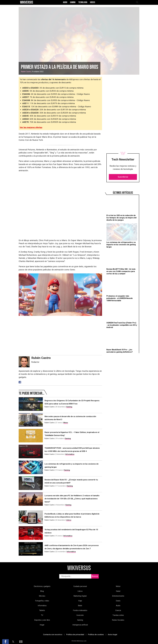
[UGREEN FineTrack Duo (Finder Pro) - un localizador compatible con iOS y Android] (122, 316)
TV (42, 615)
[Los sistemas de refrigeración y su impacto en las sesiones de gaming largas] (122, 236)
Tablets (42, 610)
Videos (93, 2)
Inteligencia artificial (80, 625)
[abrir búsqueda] (137, 2)
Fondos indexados (80, 610)
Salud (118, 591)
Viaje (80, 601)
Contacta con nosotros (53, 635)
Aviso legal (112, 635)
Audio (65, 2)
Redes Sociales (118, 620)
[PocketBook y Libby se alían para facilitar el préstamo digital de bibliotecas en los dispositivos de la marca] (31, 517)
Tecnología (83, 2)
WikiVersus (79, 568)
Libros (69, 520)
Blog (42, 591)
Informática (70, 454)
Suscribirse (123, 177)
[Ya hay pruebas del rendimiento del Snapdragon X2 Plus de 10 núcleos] (31, 533)
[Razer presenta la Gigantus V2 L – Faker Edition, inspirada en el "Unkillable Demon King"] (31, 436)
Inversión (80, 615)
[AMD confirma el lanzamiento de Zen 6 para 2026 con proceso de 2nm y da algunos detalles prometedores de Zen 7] (31, 549)
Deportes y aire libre (42, 620)
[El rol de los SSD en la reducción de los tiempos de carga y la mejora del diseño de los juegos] (122, 209)
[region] (123, 97)
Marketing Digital (80, 596)
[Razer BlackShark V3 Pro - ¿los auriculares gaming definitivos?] (122, 342)
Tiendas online (118, 615)
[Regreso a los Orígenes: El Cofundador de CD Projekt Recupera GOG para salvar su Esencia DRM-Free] (31, 404)
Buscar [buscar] (95, 576)
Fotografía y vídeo (42, 601)
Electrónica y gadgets (42, 586)
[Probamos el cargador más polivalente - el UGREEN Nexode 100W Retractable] (122, 289)
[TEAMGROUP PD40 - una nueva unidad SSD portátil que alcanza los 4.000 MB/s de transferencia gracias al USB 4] (31, 451)
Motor (66, 423)
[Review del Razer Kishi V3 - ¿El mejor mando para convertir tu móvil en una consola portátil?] (31, 483)
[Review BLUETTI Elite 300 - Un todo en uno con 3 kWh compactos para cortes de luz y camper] (122, 263)
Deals (118, 601)
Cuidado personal (80, 586)
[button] (5, 642)
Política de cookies (96, 635)
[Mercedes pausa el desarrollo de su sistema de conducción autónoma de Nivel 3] (31, 420)
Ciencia (118, 610)
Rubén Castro (26, 72)
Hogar (42, 625)
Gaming (73, 2)
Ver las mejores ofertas (31, 127)
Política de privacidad (75, 635)
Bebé (80, 606)
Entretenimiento (118, 596)
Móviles (42, 596)
